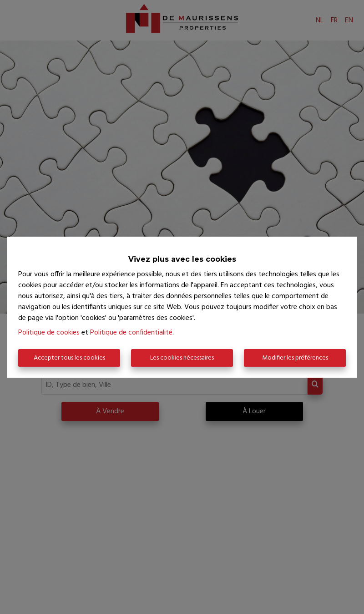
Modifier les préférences (295, 358)
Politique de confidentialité (131, 333)
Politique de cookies (49, 333)
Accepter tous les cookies (69, 358)
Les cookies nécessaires (182, 358)
